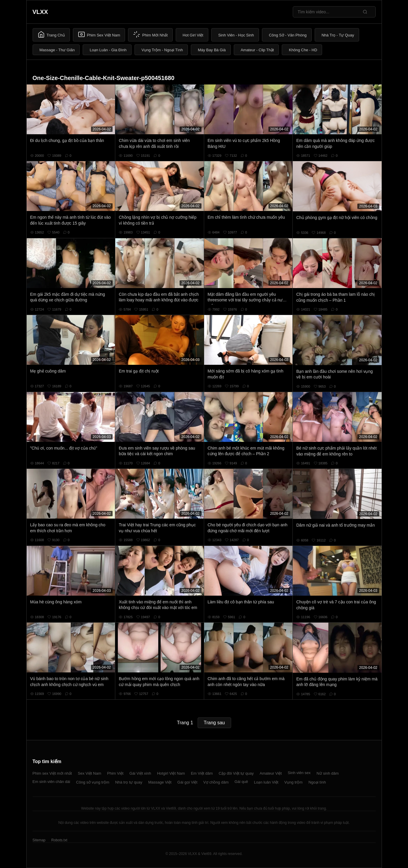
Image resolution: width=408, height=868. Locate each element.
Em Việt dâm (202, 773)
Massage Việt (160, 782)
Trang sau (214, 723)
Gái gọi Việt (188, 782)
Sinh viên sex (299, 773)
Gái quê (241, 782)
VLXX (40, 12)
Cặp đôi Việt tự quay (236, 773)
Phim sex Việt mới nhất (52, 773)
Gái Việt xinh (140, 773)
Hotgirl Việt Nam (171, 773)
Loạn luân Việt (266, 782)
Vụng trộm (293, 782)
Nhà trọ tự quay (129, 782)
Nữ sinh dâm (328, 773)
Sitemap (39, 840)
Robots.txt (59, 840)
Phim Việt (115, 773)
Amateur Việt (271, 773)
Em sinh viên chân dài (51, 782)
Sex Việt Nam (90, 773)
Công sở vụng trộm (93, 782)
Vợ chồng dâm (216, 782)
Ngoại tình (317, 782)
